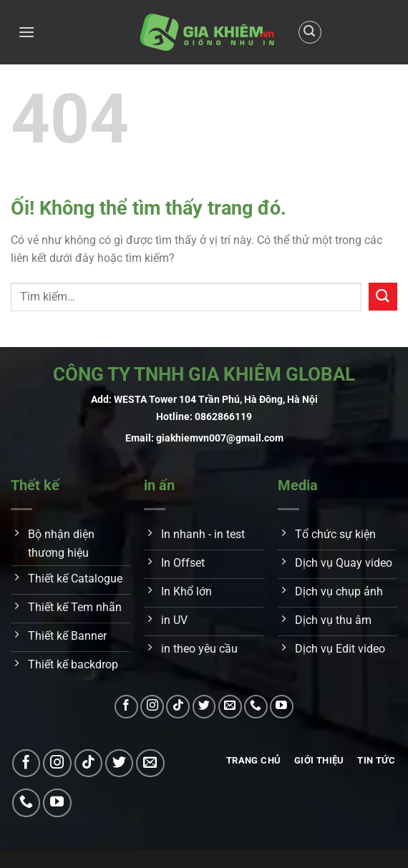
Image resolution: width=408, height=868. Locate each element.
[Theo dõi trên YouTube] (282, 707)
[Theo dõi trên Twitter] (204, 707)
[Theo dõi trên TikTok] (178, 707)
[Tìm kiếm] (310, 32)
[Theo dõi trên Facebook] (126, 707)
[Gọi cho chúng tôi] (256, 707)
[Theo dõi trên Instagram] (152, 707)
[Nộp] (383, 297)
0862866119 (223, 417)
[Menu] (26, 32)
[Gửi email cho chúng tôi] (230, 707)
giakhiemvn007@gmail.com (220, 438)
